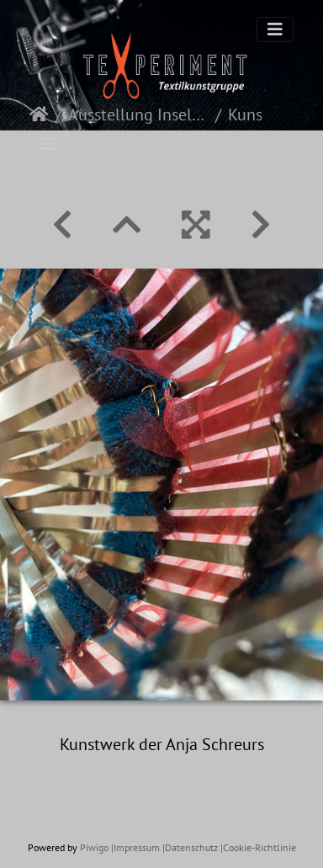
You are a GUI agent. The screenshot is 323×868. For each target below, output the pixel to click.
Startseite (39, 114)
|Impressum (135, 847)
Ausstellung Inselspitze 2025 (138, 114)
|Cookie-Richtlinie (258, 847)
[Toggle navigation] (275, 29)
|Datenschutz (190, 847)
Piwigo (94, 847)
